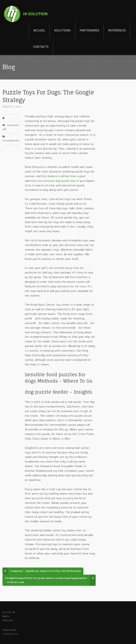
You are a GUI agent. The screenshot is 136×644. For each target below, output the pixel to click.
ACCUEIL (39, 30)
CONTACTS (41, 47)
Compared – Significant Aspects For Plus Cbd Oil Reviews (45, 571)
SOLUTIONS (62, 30)
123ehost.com (10, 634)
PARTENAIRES (89, 30)
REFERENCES (117, 30)
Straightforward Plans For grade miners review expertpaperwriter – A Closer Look (46, 580)
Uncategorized (11, 140)
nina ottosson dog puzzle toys (57, 181)
